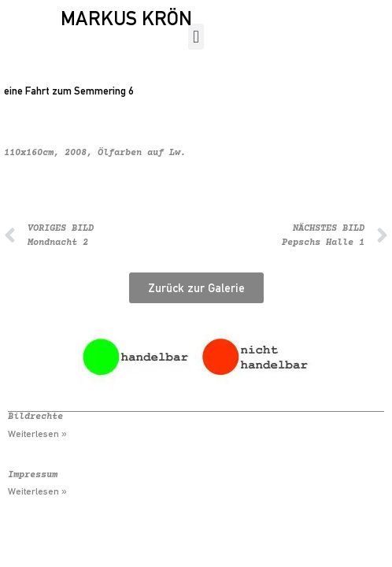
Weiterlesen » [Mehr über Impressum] (37, 491)
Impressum (33, 475)
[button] (196, 37)
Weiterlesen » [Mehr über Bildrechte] (37, 434)
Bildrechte (35, 417)
